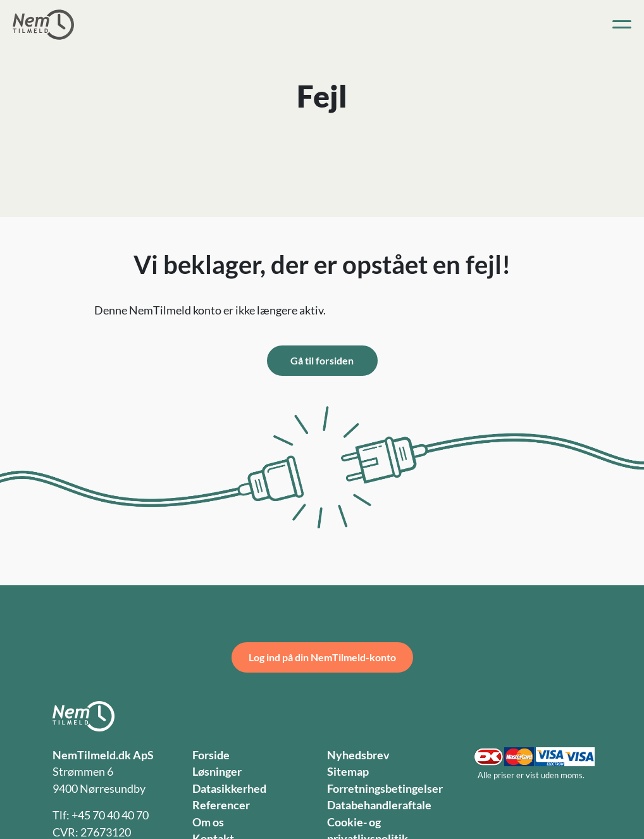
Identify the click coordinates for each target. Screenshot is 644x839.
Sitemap (348, 772)
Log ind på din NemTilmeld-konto (322, 657)
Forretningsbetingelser (385, 789)
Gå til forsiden (322, 360)
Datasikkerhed (229, 789)
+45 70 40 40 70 (110, 815)
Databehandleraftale (379, 805)
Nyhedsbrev (358, 755)
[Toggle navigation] (622, 25)
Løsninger (217, 772)
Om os (208, 822)
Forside (211, 755)
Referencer (221, 805)
